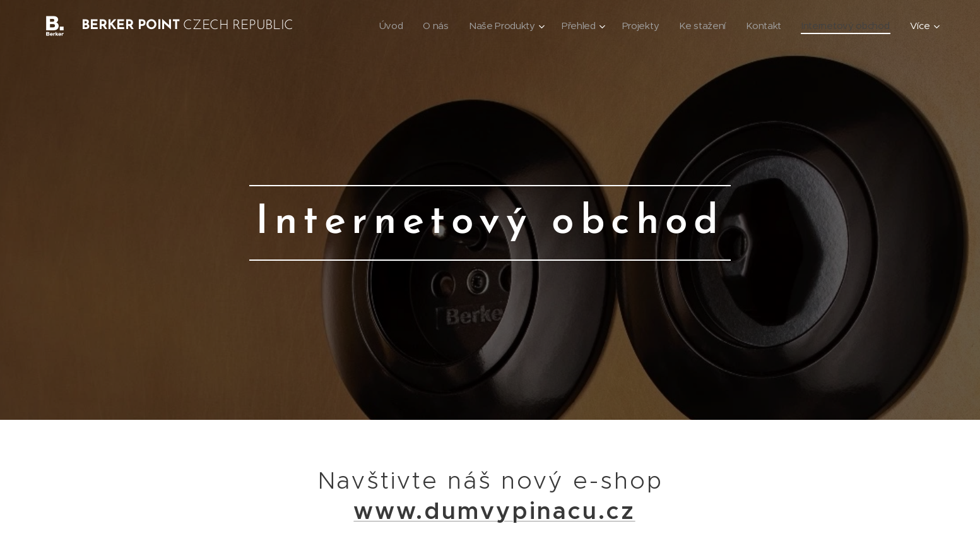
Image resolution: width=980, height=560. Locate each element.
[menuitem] (381, 26)
